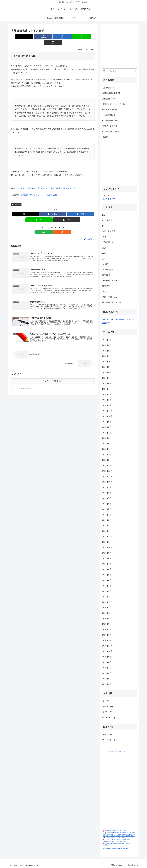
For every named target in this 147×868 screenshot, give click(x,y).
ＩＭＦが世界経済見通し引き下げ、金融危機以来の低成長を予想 (48, 183)
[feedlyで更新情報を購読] (50, 226)
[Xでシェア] (25, 37)
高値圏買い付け (109, 99)
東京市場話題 (16, 199)
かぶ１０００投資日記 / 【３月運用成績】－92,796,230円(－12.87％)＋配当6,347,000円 (117, 840)
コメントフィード (110, 712)
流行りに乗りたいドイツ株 (114, 104)
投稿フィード (108, 707)
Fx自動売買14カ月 (110, 121)
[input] (119, 71)
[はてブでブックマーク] (53, 37)
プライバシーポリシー (112, 740)
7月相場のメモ (109, 88)
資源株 (105, 137)
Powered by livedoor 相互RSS (116, 848)
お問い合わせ (108, 734)
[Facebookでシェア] (39, 37)
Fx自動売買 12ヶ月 (111, 131)
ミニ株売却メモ (109, 115)
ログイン (106, 701)
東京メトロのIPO (110, 126)
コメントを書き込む (53, 378)
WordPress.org (109, 718)
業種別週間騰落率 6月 (112, 93)
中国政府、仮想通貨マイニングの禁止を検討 (39, 189)
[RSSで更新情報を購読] (55, 226)
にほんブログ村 (109, 199)
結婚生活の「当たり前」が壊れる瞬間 (116, 831)
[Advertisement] (119, 47)
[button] (81, 37)
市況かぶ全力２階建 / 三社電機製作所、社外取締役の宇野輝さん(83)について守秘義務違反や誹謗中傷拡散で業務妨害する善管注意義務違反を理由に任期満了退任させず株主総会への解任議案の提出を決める (119, 835)
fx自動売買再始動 (110, 110)
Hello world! (107, 319)
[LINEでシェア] (67, 37)
